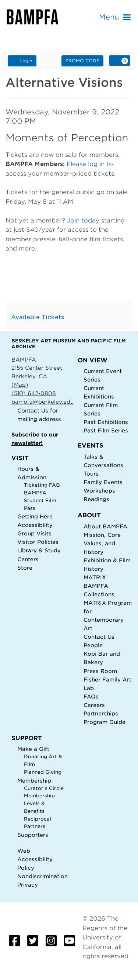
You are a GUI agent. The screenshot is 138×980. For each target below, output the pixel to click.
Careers (94, 705)
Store (25, 568)
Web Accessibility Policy (35, 859)
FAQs (91, 696)
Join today (83, 220)
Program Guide (105, 722)
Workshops (99, 491)
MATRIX (95, 577)
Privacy (28, 885)
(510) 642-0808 (34, 393)
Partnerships (101, 713)
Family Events (103, 482)
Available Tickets (38, 317)
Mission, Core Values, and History (102, 543)
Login (22, 61)
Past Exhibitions (106, 422)
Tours (91, 474)
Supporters (33, 835)
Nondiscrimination (43, 876)
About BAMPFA (105, 526)
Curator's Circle (44, 788)
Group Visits (34, 533)
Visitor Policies (38, 542)
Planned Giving (43, 772)
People (93, 645)
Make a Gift (33, 749)
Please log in (86, 164)
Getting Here (35, 516)
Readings (96, 499)
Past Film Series (106, 430)
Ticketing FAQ (42, 485)
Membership (34, 781)
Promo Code (82, 61)
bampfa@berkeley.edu (43, 402)
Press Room (100, 671)
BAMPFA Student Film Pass (40, 500)
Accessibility (35, 525)
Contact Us (33, 410)
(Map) (20, 385)
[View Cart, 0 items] (120, 61)
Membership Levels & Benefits (39, 803)
